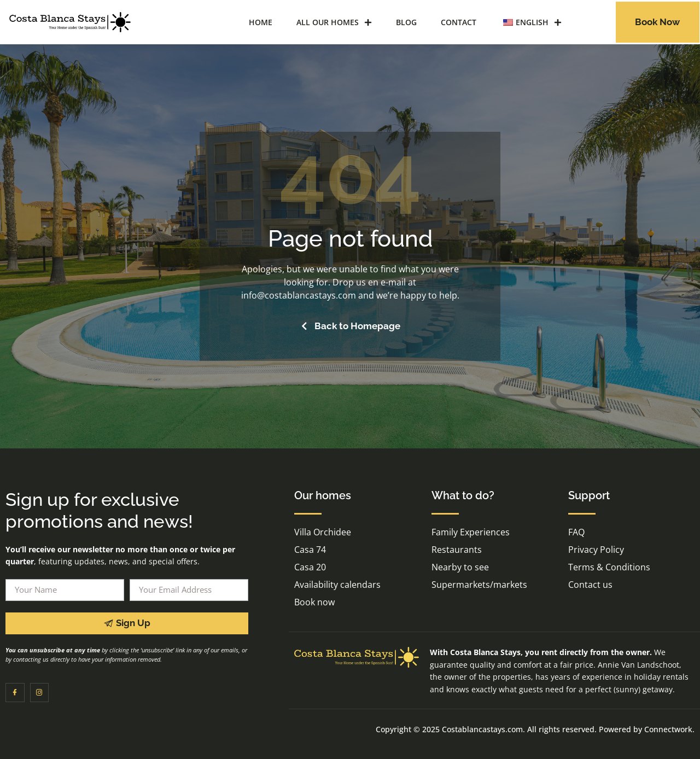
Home (261, 22)
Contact (459, 22)
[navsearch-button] (590, 21)
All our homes (334, 22)
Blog (406, 22)
